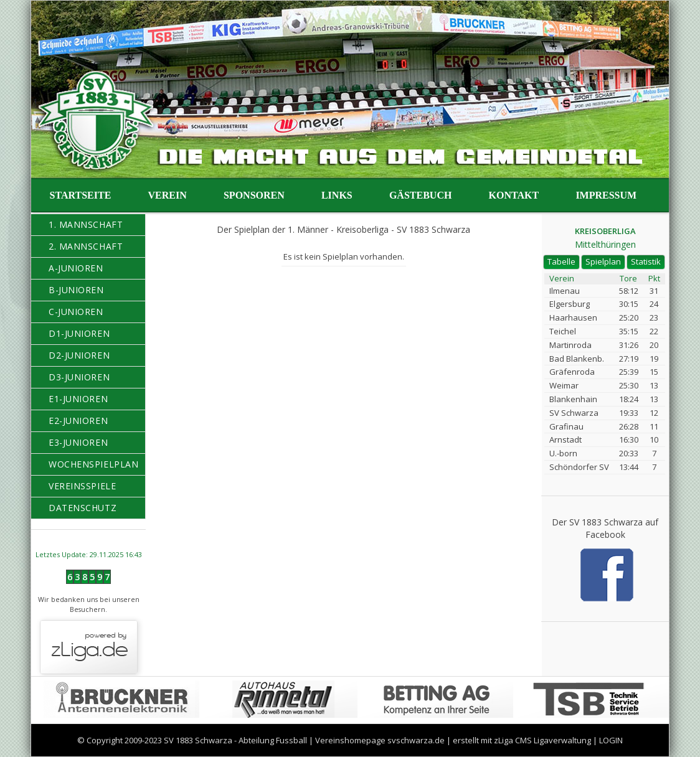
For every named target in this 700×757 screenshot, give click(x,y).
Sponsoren (254, 195)
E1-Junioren (78, 399)
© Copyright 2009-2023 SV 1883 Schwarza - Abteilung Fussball (192, 740)
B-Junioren (76, 290)
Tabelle (561, 261)
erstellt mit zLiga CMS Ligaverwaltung (522, 740)
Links (337, 195)
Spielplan (603, 261)
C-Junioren (76, 312)
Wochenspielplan (93, 464)
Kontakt (514, 195)
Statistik (646, 261)
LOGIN (611, 740)
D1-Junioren (79, 333)
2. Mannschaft (86, 246)
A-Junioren (76, 268)
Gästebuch (420, 195)
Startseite (81, 195)
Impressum (606, 195)
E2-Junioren (78, 421)
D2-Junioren (79, 355)
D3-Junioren (79, 377)
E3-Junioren (78, 442)
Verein (168, 195)
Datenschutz (83, 508)
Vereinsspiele (82, 486)
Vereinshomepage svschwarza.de (380, 740)
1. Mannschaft (86, 224)
